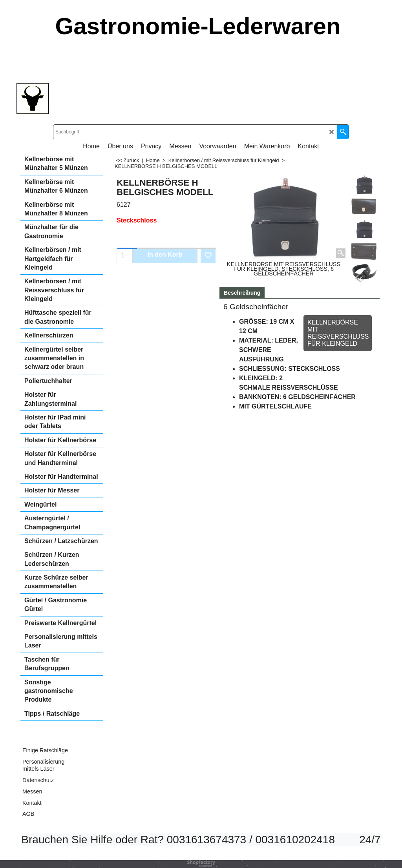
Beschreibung (242, 293)
